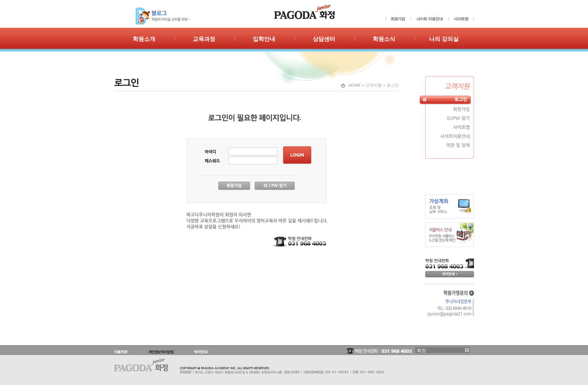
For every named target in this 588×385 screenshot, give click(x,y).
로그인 (393, 85)
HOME (355, 85)
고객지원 (373, 85)
